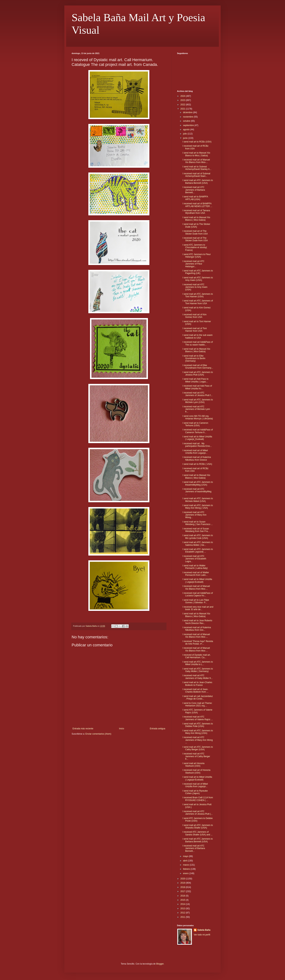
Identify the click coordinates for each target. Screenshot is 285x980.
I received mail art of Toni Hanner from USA (195, 330)
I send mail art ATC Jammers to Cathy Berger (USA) (198, 748)
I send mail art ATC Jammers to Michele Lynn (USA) (198, 401)
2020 (183, 879)
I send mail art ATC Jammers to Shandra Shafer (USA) (198, 826)
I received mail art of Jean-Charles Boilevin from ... (195, 691)
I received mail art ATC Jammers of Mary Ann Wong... (194, 515)
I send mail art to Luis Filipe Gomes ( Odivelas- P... (196, 601)
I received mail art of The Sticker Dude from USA (195, 232)
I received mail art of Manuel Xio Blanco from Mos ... (196, 587)
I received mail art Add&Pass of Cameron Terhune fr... (198, 431)
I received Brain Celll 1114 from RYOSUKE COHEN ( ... (198, 799)
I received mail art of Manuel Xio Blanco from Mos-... (196, 161)
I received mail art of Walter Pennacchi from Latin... (196, 574)
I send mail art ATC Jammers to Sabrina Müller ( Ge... (198, 544)
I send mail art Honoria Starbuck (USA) (193, 765)
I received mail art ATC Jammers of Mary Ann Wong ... (198, 740)
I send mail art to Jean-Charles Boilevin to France (197, 684)
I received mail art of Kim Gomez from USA (194, 316)
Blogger (160, 964)
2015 (183, 900)
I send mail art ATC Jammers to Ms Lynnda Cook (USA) (198, 537)
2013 (183, 909)
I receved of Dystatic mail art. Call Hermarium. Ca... (197, 656)
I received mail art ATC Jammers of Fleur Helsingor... (193, 264)
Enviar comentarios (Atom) (98, 734)
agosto (187, 130)
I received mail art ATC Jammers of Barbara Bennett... (194, 190)
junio (186, 138)
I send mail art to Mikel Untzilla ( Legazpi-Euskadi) (197, 581)
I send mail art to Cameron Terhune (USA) (195, 424)
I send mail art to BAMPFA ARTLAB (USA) (195, 198)
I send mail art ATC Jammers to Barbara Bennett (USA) (198, 182)
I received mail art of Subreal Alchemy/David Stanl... (196, 175)
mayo (186, 856)
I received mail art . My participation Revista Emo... (197, 445)
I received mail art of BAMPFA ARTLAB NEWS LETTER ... (197, 205)
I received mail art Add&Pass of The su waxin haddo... (198, 343)
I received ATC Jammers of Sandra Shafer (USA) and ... (197, 833)
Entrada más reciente (83, 729)
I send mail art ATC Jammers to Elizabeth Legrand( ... (198, 550)
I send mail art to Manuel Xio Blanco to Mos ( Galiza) (196, 154)
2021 (183, 109)
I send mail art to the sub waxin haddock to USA (197, 336)
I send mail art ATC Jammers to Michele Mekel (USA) (198, 500)
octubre (187, 121)
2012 (183, 913)
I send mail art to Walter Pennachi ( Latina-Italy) (195, 567)
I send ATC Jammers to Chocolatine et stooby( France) (195, 248)
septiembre (189, 125)
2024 (183, 96)
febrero (187, 869)
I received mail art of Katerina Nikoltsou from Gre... (197, 629)
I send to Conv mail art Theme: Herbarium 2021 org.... (197, 704)
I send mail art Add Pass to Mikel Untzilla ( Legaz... (195, 380)
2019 (183, 883)
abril (185, 861)
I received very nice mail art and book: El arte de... (198, 608)
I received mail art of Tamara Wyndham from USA (196, 212)
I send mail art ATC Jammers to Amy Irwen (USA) (198, 279)
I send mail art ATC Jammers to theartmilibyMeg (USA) (198, 483)
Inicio (122, 729)
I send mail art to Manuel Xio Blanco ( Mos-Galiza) (196, 219)
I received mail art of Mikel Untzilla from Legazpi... (195, 452)
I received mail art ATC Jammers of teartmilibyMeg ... (197, 492)
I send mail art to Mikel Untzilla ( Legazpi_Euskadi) (197, 438)
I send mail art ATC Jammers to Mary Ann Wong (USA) (198, 732)
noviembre (188, 117)
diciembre (188, 112)
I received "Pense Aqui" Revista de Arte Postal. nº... (198, 643)
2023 (183, 100)
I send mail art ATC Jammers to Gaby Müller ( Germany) (198, 670)
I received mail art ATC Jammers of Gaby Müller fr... (198, 677)
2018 (183, 887)
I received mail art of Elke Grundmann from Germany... (198, 367)
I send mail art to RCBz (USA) (197, 142)
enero (186, 873)
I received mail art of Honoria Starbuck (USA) (196, 771)
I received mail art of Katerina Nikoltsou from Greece (197, 458)
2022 (183, 105)
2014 (183, 904)
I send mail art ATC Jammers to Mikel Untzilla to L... (198, 663)
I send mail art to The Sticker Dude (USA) (196, 225)
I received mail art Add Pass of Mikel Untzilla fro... (197, 387)
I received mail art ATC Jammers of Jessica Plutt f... (197, 394)
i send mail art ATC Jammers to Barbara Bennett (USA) (198, 840)
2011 (183, 917)
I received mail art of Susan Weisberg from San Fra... (196, 530)
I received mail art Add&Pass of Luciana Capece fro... (198, 594)
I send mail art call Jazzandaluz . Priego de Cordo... (198, 697)
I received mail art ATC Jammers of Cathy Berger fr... (196, 756)
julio (185, 134)
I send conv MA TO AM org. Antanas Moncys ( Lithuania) (198, 417)
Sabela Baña (204, 930)
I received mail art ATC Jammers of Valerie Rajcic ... (198, 718)
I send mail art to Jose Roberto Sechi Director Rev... (197, 622)
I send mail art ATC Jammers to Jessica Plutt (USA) (198, 373)
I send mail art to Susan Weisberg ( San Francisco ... (198, 523)
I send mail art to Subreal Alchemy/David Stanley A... (197, 168)
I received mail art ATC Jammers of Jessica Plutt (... (198, 813)
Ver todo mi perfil (202, 935)
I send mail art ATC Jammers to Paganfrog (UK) (198, 272)
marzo (186, 865)
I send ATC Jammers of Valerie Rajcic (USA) (197, 711)
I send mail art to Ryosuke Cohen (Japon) (195, 792)
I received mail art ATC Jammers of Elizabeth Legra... (194, 559)
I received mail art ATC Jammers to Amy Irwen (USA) (195, 287)
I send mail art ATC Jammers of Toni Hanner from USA (198, 302)
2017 (183, 891)
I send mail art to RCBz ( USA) (197, 464)
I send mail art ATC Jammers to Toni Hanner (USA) (198, 295)
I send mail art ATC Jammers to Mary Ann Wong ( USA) (198, 507)
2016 (183, 896)
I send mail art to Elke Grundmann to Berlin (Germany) (194, 358)
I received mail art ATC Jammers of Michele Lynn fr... (196, 409)
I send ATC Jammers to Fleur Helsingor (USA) (197, 256)
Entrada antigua (157, 729)
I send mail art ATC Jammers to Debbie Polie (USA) (198, 725)
